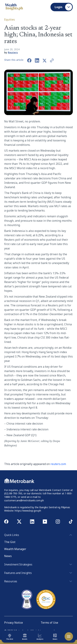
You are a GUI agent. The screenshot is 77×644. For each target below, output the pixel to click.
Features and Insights (38, 573)
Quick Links (38, 535)
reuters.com (58, 464)
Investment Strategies (38, 564)
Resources (38, 581)
